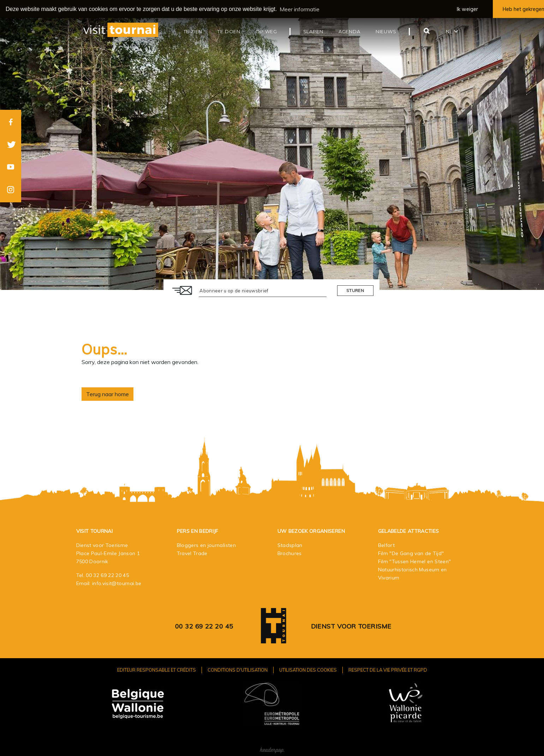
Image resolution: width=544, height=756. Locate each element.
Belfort (386, 545)
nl (452, 31)
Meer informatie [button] (300, 9)
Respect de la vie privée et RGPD (388, 669)
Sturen (355, 290)
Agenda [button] (349, 31)
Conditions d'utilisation (238, 669)
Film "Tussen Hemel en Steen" (415, 561)
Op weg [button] (266, 31)
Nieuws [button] (386, 31)
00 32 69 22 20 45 (107, 575)
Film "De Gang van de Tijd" (411, 553)
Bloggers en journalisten (206, 545)
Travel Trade (192, 553)
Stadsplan (290, 545)
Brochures (290, 553)
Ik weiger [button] (467, 9)
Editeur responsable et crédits (157, 669)
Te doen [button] (229, 31)
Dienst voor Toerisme (351, 626)
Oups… (104, 349)
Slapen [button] (313, 31)
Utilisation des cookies (308, 669)
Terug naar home (107, 394)
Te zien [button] (193, 31)
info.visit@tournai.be (117, 583)
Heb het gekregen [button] (523, 9)
